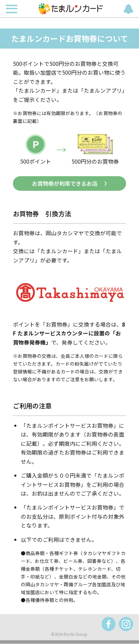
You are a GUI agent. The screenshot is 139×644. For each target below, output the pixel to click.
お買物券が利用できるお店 (65, 184)
